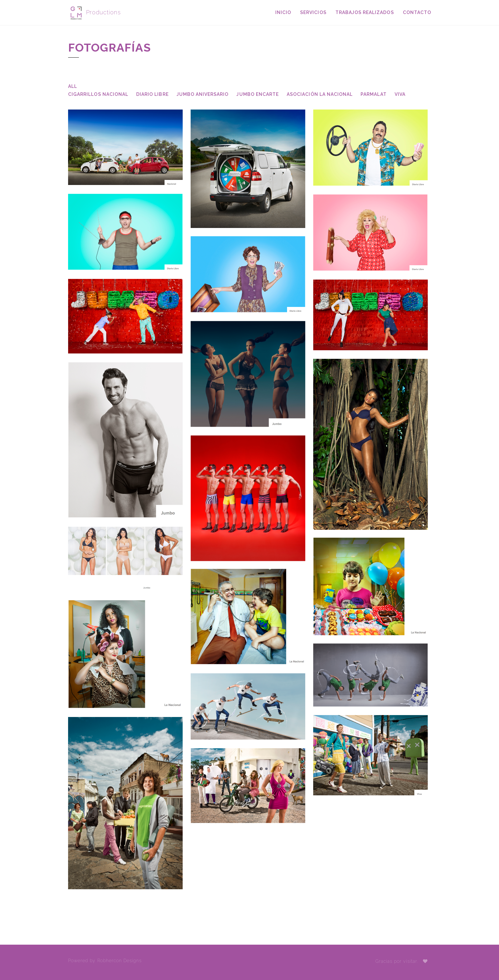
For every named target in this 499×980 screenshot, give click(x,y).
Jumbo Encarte (258, 94)
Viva (400, 94)
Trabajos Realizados (365, 12)
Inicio (283, 12)
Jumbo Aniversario (203, 94)
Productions (95, 13)
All (73, 86)
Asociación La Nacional (320, 94)
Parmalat (373, 94)
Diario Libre (152, 94)
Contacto (417, 12)
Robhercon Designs (120, 961)
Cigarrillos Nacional (98, 94)
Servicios (313, 12)
